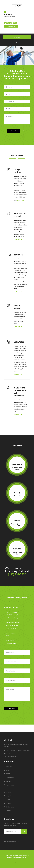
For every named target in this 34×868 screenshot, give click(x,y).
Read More (21, 200)
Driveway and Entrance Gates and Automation (20, 392)
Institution (18, 255)
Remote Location (17, 307)
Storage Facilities (17, 171)
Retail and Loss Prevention (20, 215)
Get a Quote (11, 26)
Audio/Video (19, 342)
